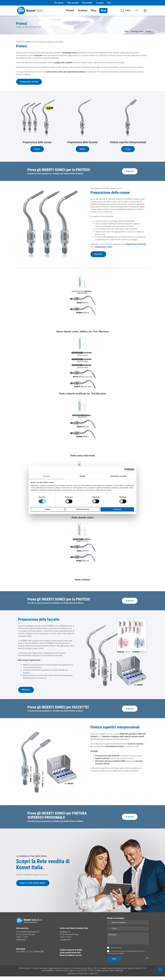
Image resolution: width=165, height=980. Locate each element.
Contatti (100, 3)
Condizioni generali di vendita (72, 953)
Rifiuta (48, 510)
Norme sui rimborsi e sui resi (71, 959)
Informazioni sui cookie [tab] (118, 476)
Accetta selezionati (82, 510)
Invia (114, 962)
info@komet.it (22, 943)
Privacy (119, 951)
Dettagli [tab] (82, 476)
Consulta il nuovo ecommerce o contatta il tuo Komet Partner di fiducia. (56, 174)
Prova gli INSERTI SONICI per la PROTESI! (60, 171)
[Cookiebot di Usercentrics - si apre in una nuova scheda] (124, 469)
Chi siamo (59, 3)
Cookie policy (72, 977)
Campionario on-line (29, 82)
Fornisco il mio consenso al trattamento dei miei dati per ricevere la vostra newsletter (126, 956)
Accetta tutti (117, 510)
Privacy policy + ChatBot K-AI (88, 977)
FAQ (109, 3)
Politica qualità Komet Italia (71, 956)
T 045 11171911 (23, 941)
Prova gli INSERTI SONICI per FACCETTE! (59, 710)
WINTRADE (119, 974)
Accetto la (116, 951)
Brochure (98, 256)
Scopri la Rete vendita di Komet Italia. (46, 868)
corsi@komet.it (66, 943)
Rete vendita (73, 3)
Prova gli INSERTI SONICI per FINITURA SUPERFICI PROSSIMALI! (58, 819)
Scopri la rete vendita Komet (33, 887)
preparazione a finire (113, 248)
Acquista (130, 172)
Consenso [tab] (47, 476)
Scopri (37, 150)
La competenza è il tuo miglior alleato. (32, 859)
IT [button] (136, 11)
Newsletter (87, 3)
